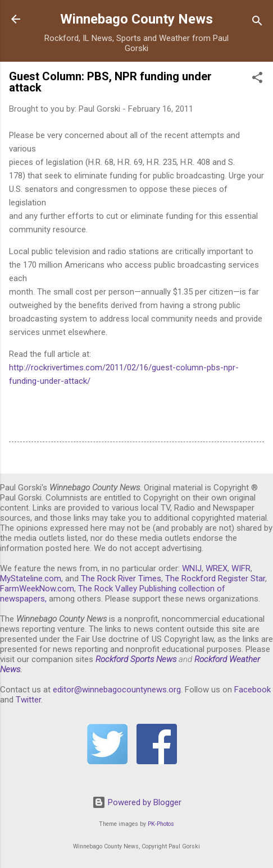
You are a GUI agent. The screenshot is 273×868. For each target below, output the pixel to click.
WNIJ (192, 568)
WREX (217, 568)
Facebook (252, 690)
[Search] (257, 23)
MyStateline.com (31, 578)
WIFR (241, 568)
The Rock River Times (121, 578)
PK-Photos (161, 824)
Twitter (28, 700)
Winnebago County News (136, 19)
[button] (257, 79)
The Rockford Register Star (215, 578)
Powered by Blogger (137, 802)
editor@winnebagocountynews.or (115, 690)
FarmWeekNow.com (37, 589)
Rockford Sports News (136, 659)
